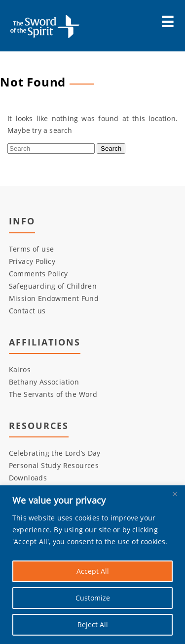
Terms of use (32, 249)
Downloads (28, 478)
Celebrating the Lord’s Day (55, 453)
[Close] (175, 494)
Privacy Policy (32, 261)
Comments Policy (38, 274)
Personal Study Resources (54, 466)
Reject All (93, 624)
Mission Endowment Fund (54, 298)
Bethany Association (44, 382)
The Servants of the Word (53, 395)
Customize (93, 598)
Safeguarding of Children (53, 286)
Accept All (93, 571)
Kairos (20, 370)
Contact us (27, 311)
